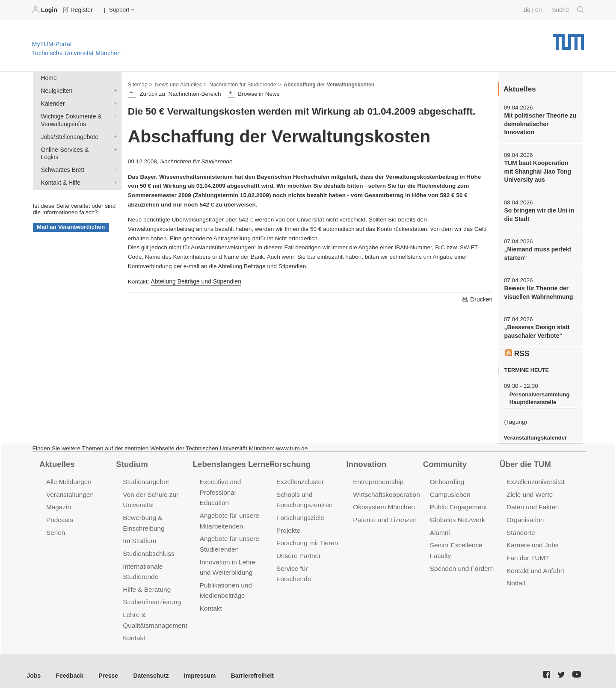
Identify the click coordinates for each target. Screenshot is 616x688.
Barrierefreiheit (246, 666)
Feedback (69, 666)
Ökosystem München (383, 502)
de (528, 10)
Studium (131, 459)
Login (45, 10)
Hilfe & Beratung (146, 582)
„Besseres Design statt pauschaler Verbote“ (536, 328)
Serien (55, 527)
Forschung (289, 459)
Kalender (113, 102)
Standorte (520, 527)
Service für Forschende (309, 561)
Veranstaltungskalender (534, 433)
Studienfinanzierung (151, 594)
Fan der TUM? (527, 551)
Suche (568, 10)
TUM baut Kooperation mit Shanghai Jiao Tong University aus (540, 170)
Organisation (525, 514)
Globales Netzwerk (457, 514)
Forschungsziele (300, 512)
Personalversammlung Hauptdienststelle (538, 394)
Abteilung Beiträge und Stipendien (195, 281)
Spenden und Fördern (461, 561)
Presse (106, 666)
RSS (517, 349)
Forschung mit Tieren (306, 537)
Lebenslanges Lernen (233, 459)
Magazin (58, 502)
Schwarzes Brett (113, 159)
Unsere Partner (298, 549)
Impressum (195, 666)
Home (48, 78)
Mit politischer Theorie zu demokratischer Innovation (539, 124)
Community (444, 459)
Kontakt (134, 629)
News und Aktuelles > (179, 84)
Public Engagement (458, 502)
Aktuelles (56, 459)
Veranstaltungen (69, 489)
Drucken (477, 298)
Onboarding (447, 477)
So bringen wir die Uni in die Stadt (538, 213)
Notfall (515, 576)
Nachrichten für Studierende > (242, 84)
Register (78, 10)
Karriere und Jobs (532, 539)
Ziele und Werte (529, 489)
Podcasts (59, 514)
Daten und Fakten (532, 502)
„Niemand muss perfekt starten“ (537, 251)
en (539, 10)
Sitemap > (140, 84)
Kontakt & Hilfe (113, 172)
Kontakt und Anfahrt (535, 563)
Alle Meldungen (68, 477)
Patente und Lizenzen (384, 514)
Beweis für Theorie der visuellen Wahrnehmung (538, 290)
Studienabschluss (148, 547)
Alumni (440, 527)
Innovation (366, 459)
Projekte (288, 524)
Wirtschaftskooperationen (389, 489)
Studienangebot (145, 477)
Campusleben (450, 489)
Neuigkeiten (113, 90)
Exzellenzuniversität (535, 477)
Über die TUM (525, 459)
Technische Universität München (568, 39)
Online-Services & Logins (113, 147)
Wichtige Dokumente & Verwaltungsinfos (113, 115)
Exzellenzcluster (299, 477)
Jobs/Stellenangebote (113, 135)
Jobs (34, 666)
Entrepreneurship (378, 477)
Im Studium (139, 535)
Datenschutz (148, 666)
